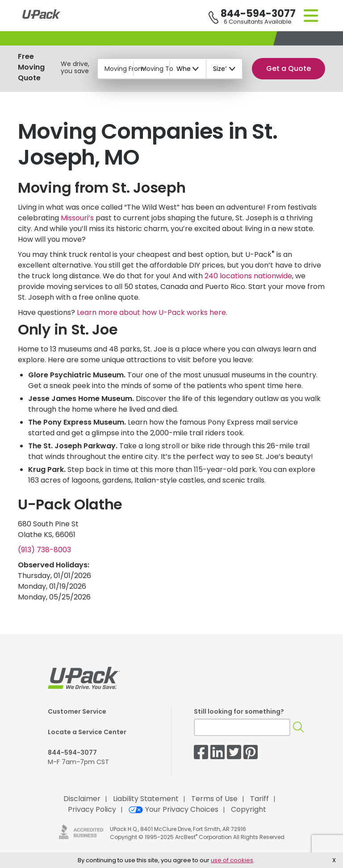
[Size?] (225, 69)
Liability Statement (146, 799)
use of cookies (232, 860)
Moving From (125, 69)
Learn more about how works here (151, 312)
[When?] (188, 69)
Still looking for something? (239, 711)
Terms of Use (214, 799)
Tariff (259, 799)
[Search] (298, 727)
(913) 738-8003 (44, 550)
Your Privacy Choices (174, 809)
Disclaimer (82, 799)
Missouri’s (77, 218)
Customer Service (77, 711)
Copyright (249, 809)
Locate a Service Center (87, 732)
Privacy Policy (92, 809)
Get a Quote (289, 68)
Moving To (157, 69)
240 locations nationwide (248, 276)
